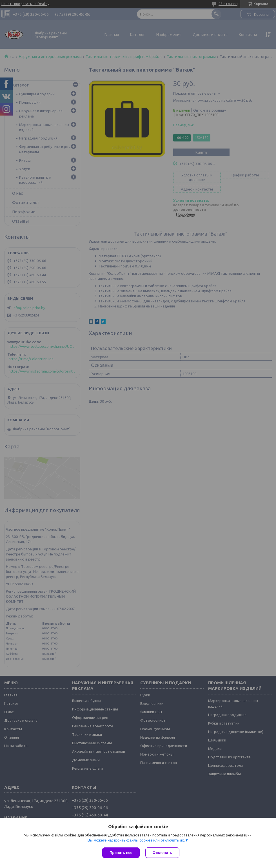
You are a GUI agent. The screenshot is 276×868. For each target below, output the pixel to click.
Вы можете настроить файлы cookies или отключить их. (136, 840)
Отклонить (162, 853)
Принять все (121, 853)
